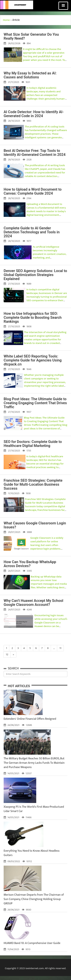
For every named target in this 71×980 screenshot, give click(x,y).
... (54, 648)
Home (6, 20)
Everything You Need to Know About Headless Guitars (32, 853)
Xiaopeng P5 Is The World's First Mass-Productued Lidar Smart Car (34, 809)
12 (7, 654)
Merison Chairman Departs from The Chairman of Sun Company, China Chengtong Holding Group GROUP (34, 899)
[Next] (13, 654)
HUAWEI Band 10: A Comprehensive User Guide (32, 943)
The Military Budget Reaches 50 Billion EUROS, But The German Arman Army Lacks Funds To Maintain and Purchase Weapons (34, 763)
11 (60, 648)
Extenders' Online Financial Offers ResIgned (30, 719)
